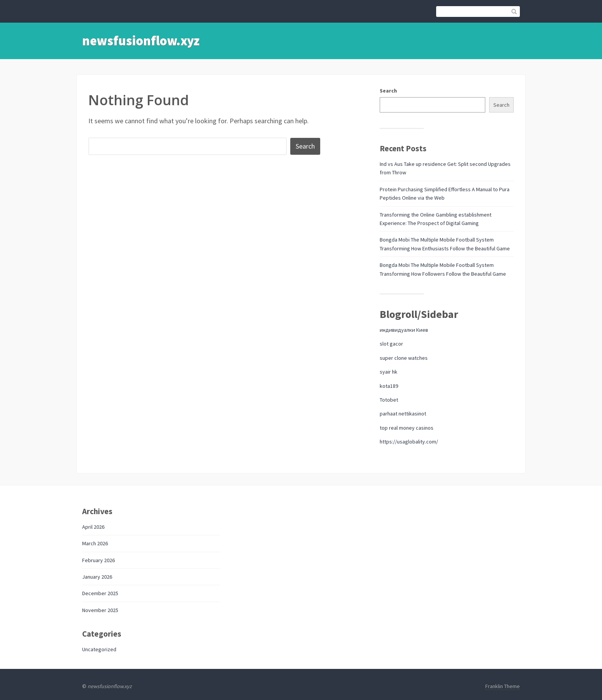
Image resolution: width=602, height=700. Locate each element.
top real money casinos (407, 428)
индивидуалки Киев (404, 330)
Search (388, 91)
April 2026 (93, 527)
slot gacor (391, 344)
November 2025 (100, 610)
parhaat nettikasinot (403, 414)
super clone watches (404, 358)
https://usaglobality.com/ (409, 442)
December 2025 (100, 593)
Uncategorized (99, 649)
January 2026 (97, 577)
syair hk (389, 372)
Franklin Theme (503, 686)
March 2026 (95, 543)
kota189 (389, 386)
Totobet (389, 400)
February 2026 (98, 560)
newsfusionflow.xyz (141, 41)
